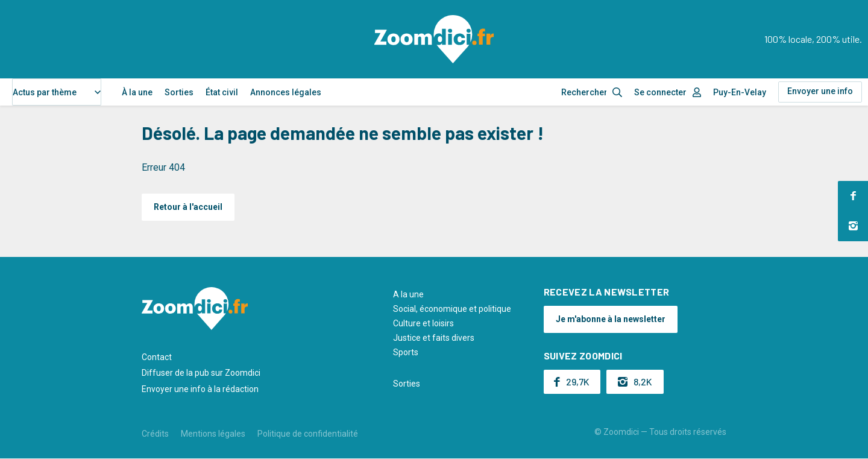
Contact (157, 357)
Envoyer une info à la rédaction (200, 389)
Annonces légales (286, 92)
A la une (408, 294)
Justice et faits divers (434, 338)
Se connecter (660, 92)
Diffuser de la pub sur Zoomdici (201, 373)
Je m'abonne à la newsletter (611, 319)
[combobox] (57, 92)
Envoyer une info (820, 91)
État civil (222, 92)
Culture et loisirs (423, 323)
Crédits (155, 434)
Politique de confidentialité (308, 434)
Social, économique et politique (452, 309)
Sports (406, 352)
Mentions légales (213, 434)
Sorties (179, 92)
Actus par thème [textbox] (45, 92)
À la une (137, 92)
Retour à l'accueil (188, 207)
